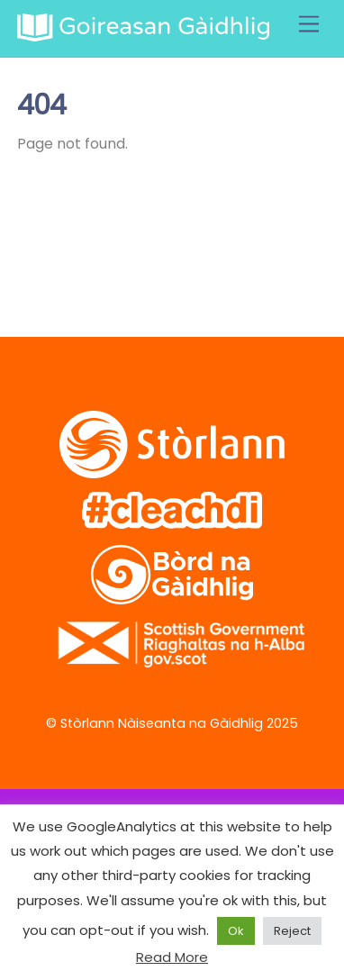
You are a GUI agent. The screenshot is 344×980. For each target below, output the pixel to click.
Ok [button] (236, 931)
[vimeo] (157, 245)
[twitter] (42, 245)
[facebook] (100, 245)
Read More (172, 957)
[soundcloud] (215, 245)
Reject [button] (292, 931)
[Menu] (309, 25)
